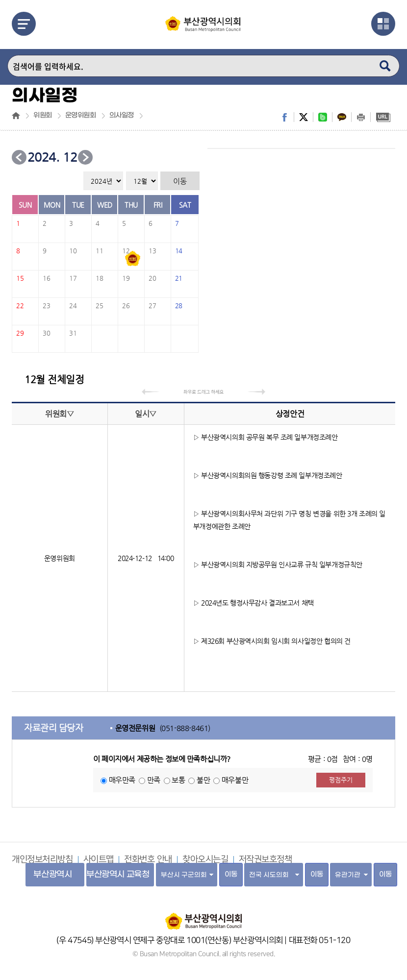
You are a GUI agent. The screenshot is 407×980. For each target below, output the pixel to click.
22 (20, 306)
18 (99, 278)
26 (126, 306)
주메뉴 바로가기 (0, 0)
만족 (154, 780)
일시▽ (146, 414)
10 (73, 251)
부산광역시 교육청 (118, 875)
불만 (203, 780)
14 (179, 251)
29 (20, 333)
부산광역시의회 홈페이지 (203, 916)
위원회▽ (59, 414)
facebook (284, 117)
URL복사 (383, 117)
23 (46, 306)
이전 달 (19, 157)
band (323, 117)
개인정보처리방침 (42, 859)
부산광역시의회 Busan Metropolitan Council (203, 31)
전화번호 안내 (148, 859)
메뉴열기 (24, 24)
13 (152, 251)
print (361, 117)
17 (73, 278)
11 (99, 251)
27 (152, 306)
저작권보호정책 (266, 859)
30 (46, 333)
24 (73, 306)
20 (152, 278)
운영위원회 (81, 116)
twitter (304, 117)
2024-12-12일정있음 (133, 259)
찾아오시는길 (205, 859)
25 (99, 306)
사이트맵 (99, 859)
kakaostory (342, 117)
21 (179, 278)
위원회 (43, 116)
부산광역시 (52, 875)
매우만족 (122, 780)
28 (179, 306)
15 (20, 278)
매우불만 (235, 780)
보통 (178, 780)
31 (73, 333)
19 (126, 278)
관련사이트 (383, 24)
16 (46, 278)
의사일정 (122, 116)
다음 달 (85, 157)
